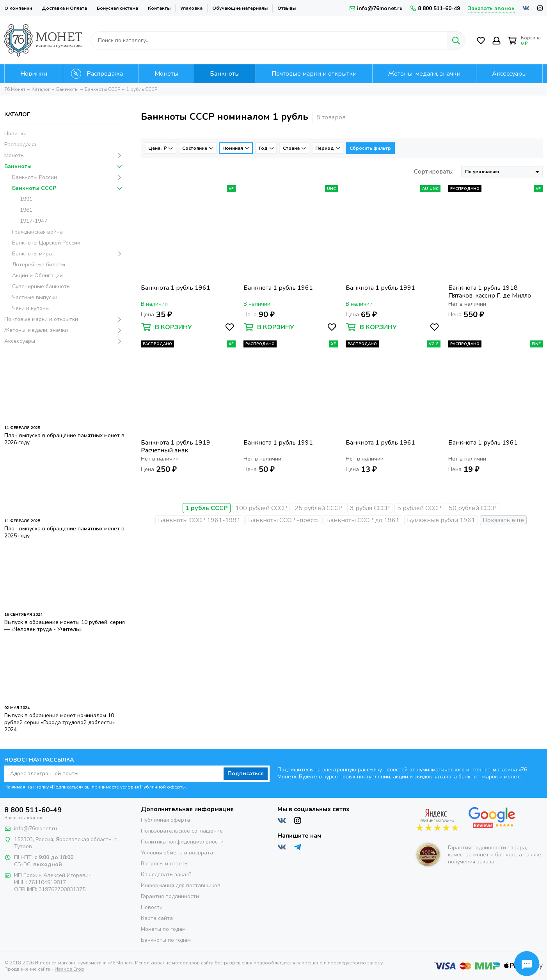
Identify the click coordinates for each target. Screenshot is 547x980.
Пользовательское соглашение (182, 831)
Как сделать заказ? (166, 875)
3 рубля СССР (370, 508)
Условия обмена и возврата (177, 853)
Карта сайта (157, 918)
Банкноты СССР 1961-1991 (199, 520)
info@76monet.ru (376, 8)
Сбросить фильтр (370, 148)
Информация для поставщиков (181, 885)
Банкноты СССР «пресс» (283, 520)
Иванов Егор (69, 969)
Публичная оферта (165, 820)
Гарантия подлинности (170, 896)
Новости (152, 907)
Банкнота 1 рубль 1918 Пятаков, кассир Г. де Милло (490, 292)
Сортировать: (434, 172)
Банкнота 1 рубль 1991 (380, 288)
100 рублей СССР (261, 508)
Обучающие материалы (240, 8)
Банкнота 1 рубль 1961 (176, 288)
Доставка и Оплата (64, 8)
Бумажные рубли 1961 (441, 520)
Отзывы (287, 8)
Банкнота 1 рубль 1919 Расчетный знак (176, 447)
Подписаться (246, 774)
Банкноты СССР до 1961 (363, 520)
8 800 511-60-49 (435, 8)
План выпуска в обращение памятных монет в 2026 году (64, 439)
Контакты (159, 8)
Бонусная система (117, 8)
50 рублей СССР (473, 508)
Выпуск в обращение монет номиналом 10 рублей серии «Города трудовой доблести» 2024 (59, 722)
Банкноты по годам (166, 940)
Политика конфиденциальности (182, 842)
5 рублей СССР (419, 508)
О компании (18, 8)
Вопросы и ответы (165, 864)
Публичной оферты (163, 787)
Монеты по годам (163, 929)
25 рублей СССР (319, 508)
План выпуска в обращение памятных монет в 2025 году (64, 532)
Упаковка (191, 8)
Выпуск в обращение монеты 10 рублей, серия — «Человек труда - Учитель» (65, 626)
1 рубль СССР (207, 508)
